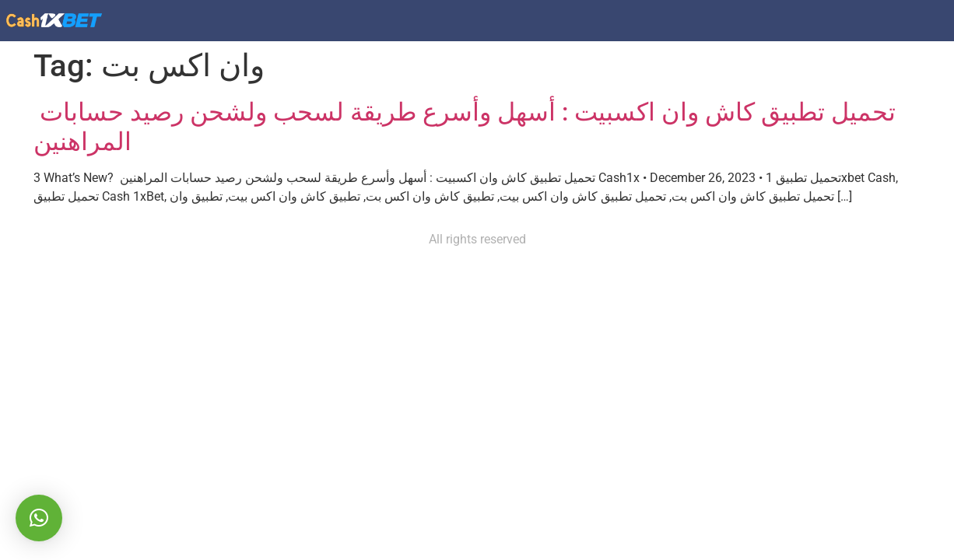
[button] (39, 518)
